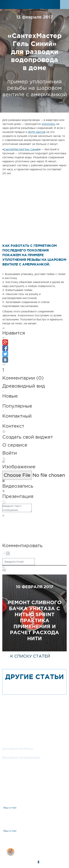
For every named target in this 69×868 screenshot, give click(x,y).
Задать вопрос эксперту (30, 780)
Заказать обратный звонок (35, 767)
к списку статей (30, 656)
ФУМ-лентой (37, 132)
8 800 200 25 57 (15, 754)
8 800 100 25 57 (14, 745)
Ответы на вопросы (27, 791)
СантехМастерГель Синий (21, 149)
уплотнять (48, 124)
